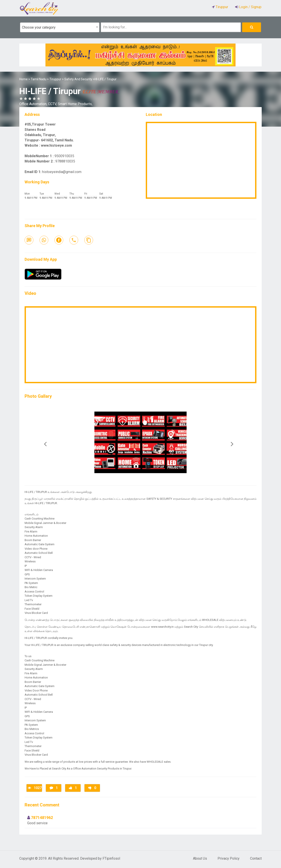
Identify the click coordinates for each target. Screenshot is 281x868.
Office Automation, (34, 104)
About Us (200, 858)
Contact (256, 858)
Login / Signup (250, 7)
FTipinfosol (111, 858)
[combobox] (60, 27)
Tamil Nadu (39, 79)
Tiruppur (55, 79)
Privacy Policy (229, 858)
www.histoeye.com (56, 145)
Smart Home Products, (75, 104)
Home (23, 79)
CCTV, (53, 104)
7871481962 (42, 818)
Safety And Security (78, 79)
